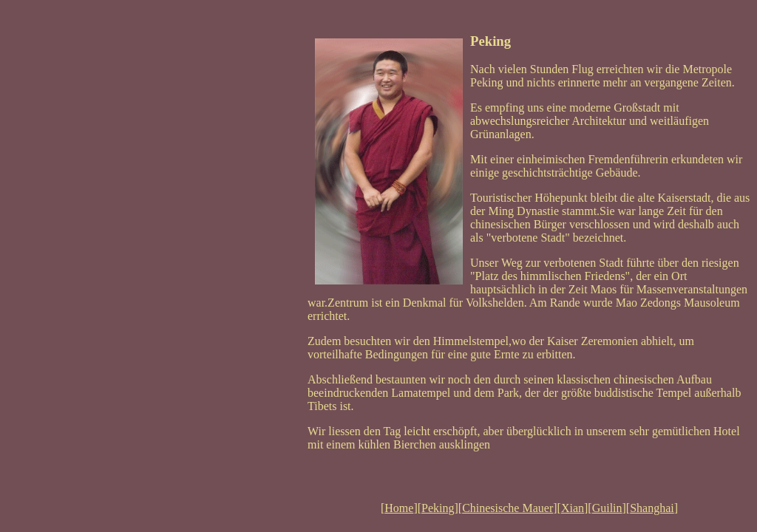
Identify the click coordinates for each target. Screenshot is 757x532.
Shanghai (652, 508)
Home (399, 508)
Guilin (607, 508)
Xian (573, 508)
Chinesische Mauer (508, 508)
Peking (438, 508)
